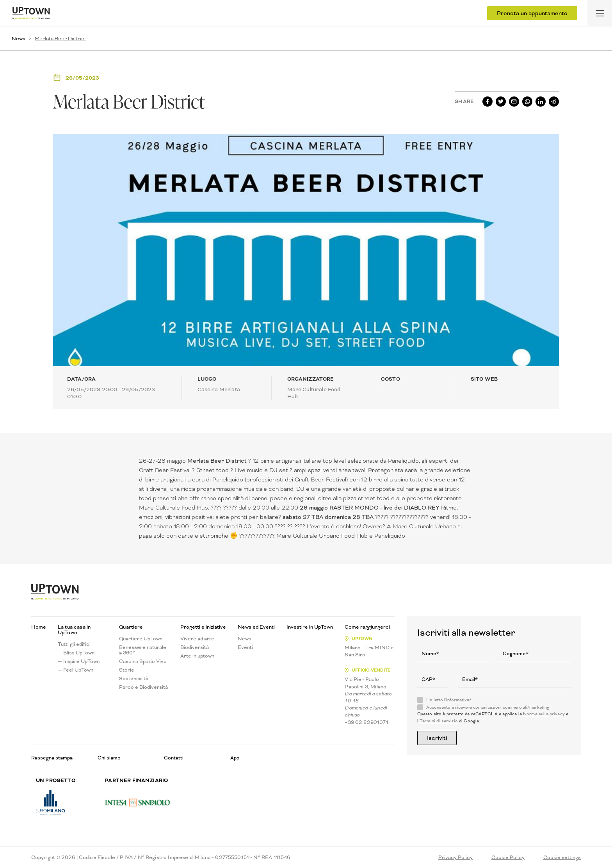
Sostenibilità (134, 679)
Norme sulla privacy (544, 714)
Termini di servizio (439, 721)
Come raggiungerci (367, 627)
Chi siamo (109, 758)
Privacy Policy (455, 857)
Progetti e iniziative (203, 627)
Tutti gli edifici (74, 644)
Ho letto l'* (449, 700)
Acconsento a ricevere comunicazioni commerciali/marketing (488, 708)
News (19, 38)
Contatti (174, 758)
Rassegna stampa (52, 758)
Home (39, 627)
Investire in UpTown (310, 627)
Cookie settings (562, 857)
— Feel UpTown (76, 670)
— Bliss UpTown (76, 653)
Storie (127, 670)
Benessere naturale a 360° (143, 650)
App (235, 758)
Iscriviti (437, 738)
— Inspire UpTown (79, 661)
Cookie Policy (508, 857)
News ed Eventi (256, 627)
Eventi (245, 647)
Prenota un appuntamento (532, 13)
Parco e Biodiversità (143, 687)
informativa (458, 700)
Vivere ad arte (197, 639)
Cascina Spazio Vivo (143, 661)
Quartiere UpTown (141, 639)
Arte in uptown (197, 656)
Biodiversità (195, 647)
